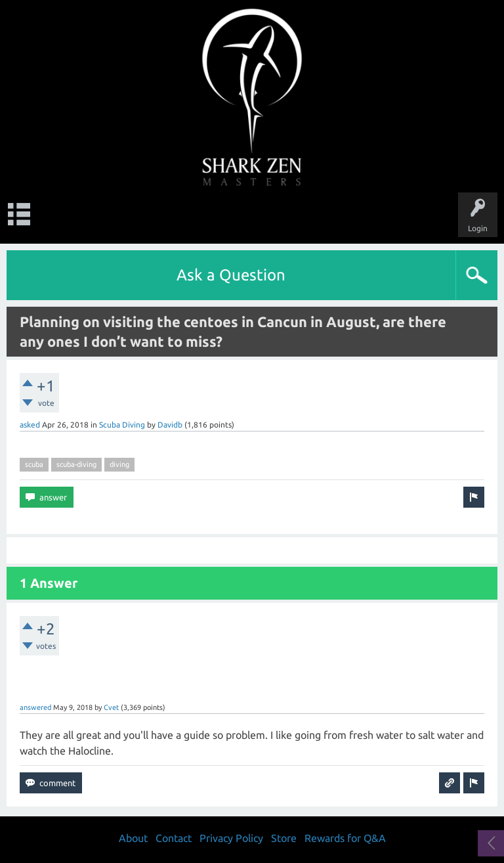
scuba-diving (76, 464)
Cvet (111, 707)
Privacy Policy (231, 838)
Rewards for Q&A (345, 838)
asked (30, 425)
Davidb (170, 425)
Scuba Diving (122, 425)
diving (119, 464)
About (133, 838)
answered (35, 707)
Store (284, 838)
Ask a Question (231, 275)
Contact (174, 838)
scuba (34, 464)
